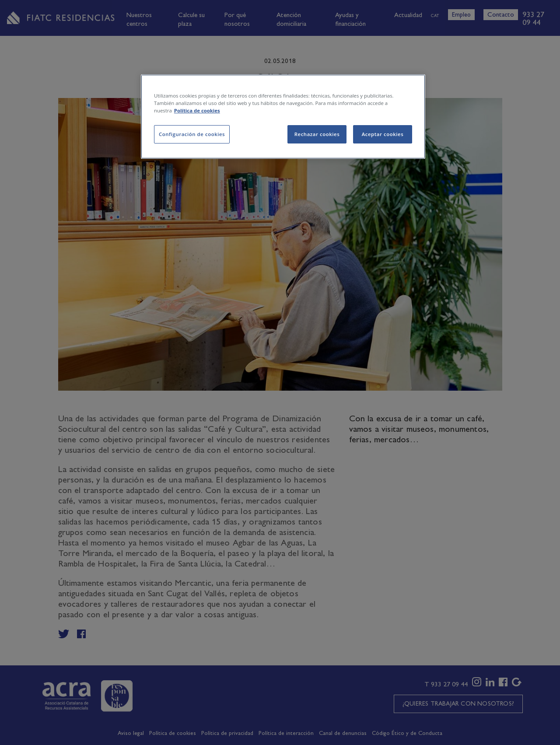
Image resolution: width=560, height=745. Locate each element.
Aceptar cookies (383, 134)
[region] (283, 117)
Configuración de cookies (192, 134)
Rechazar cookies (317, 134)
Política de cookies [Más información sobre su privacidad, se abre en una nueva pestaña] (197, 110)
